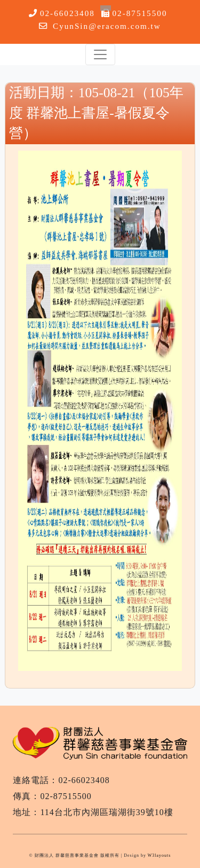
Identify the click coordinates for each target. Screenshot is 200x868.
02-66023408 (67, 13)
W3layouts (159, 855)
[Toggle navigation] (100, 54)
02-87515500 (140, 13)
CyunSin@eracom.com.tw (107, 26)
